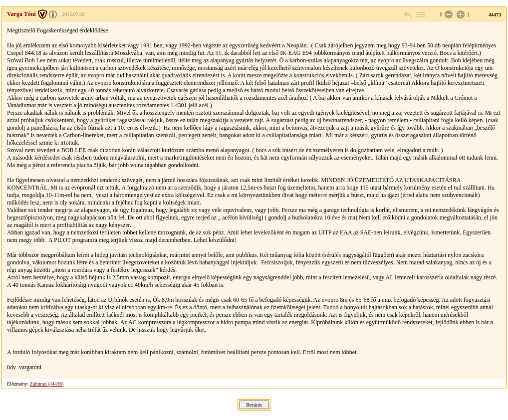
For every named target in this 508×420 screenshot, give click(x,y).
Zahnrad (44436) (47, 384)
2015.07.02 (73, 14)
